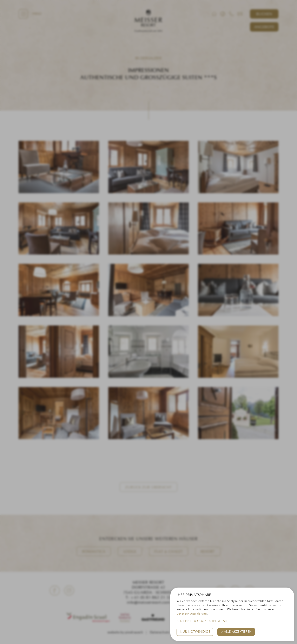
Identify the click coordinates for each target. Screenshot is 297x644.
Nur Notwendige (195, 632)
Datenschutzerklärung (192, 614)
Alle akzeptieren (238, 632)
